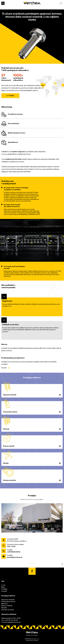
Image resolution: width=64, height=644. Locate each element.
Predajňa (4, 589)
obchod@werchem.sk (14, 557)
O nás (3, 585)
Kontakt (4, 368)
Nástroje (4, 604)
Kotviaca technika (8, 610)
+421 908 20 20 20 (13, 552)
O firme (10, 96)
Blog (3, 587)
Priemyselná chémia (8, 602)
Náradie (4, 608)
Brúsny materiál (7, 606)
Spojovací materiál (8, 600)
